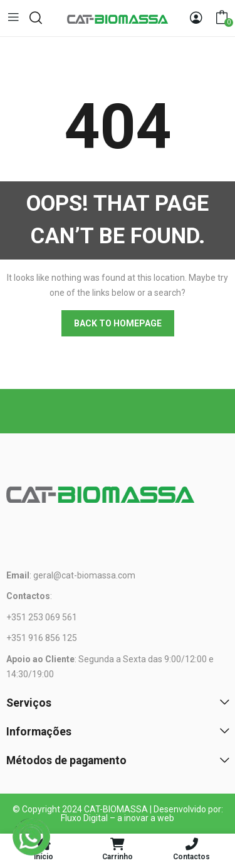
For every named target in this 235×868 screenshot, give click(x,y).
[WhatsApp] (31, 837)
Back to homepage (118, 323)
